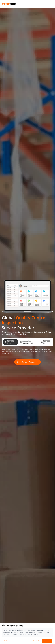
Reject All (36, 641)
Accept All (47, 641)
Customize (7, 641)
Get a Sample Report (27, 362)
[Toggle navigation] (50, 4)
